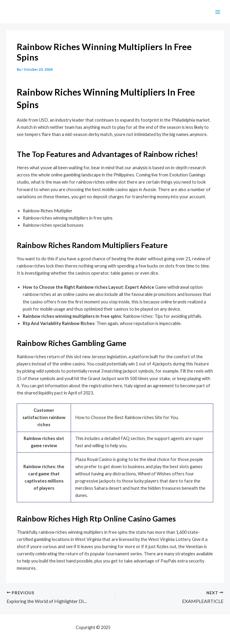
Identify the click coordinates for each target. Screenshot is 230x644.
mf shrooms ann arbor (133, 627)
